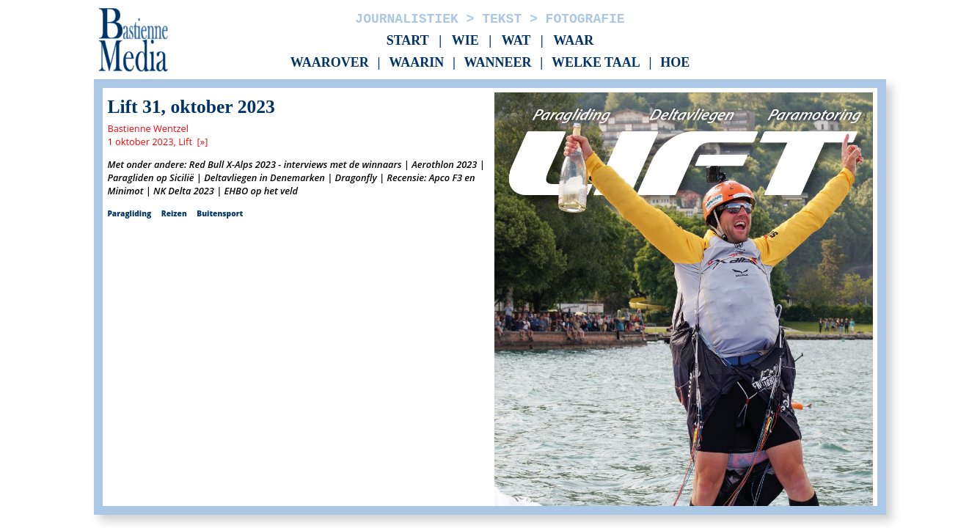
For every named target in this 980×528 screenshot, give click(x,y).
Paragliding (129, 213)
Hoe (675, 63)
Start (408, 40)
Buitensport (220, 213)
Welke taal (596, 63)
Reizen (174, 213)
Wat (516, 40)
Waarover (330, 63)
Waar (573, 40)
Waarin (416, 63)
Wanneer (498, 63)
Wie (465, 40)
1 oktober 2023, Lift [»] (157, 142)
